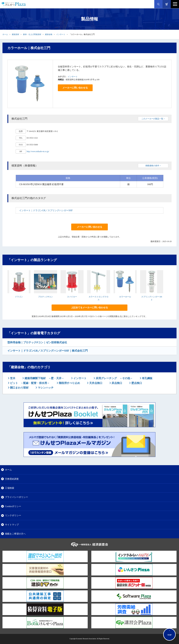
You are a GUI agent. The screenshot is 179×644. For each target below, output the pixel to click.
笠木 (12, 378)
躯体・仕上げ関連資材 (32, 34)
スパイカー (72, 297)
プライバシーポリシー (16, 497)
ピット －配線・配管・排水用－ (30, 383)
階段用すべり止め (69, 383)
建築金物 (49, 34)
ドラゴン (19, 297)
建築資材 (15, 34)
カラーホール (125, 297)
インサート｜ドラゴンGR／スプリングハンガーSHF (46, 210)
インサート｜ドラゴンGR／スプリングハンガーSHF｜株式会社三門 (48, 351)
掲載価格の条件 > (153, 166)
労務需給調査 (12, 479)
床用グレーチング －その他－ (114, 378)
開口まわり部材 (19, 388)
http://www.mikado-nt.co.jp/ (38, 151)
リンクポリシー (13, 515)
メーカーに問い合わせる (75, 88)
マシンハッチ (45, 388)
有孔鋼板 (147, 378)
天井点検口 (95, 383)
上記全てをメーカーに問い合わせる (89, 308)
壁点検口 (136, 383)
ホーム (5, 34)
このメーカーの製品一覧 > (153, 119)
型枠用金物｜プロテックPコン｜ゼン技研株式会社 (37, 342)
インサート (61, 34)
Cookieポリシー (13, 506)
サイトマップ (12, 525)
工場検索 (10, 488)
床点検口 (117, 383)
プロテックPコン (46, 297)
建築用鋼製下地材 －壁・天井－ (44, 378)
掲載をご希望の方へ (15, 534)
